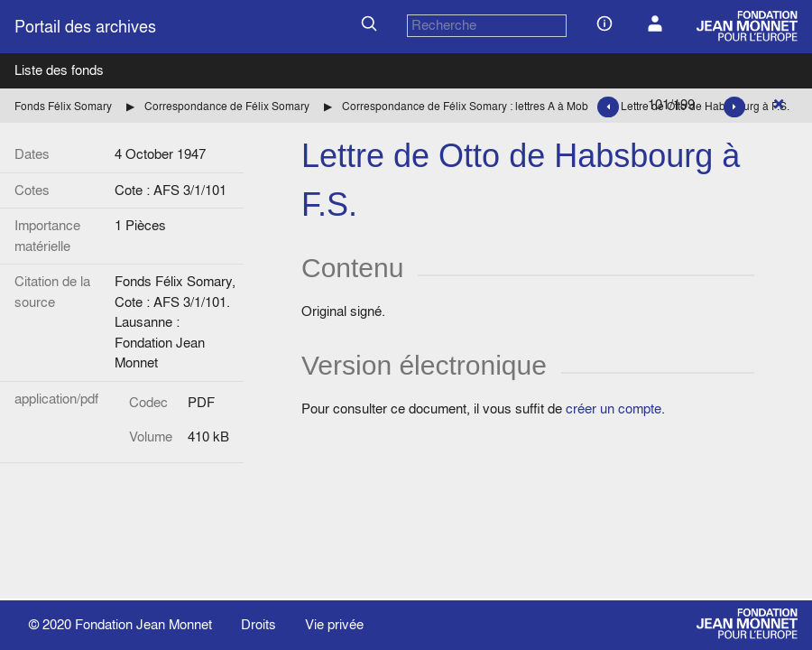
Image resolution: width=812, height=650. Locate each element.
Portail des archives (85, 27)
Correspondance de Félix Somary (227, 106)
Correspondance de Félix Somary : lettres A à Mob (465, 106)
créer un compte (614, 409)
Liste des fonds (59, 70)
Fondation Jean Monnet (143, 624)
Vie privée (334, 624)
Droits (258, 624)
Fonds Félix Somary (63, 106)
